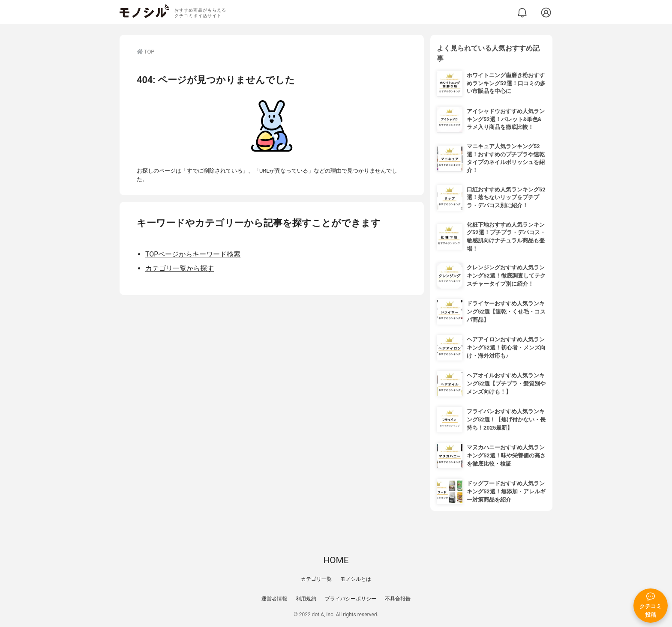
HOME (336, 560)
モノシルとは (356, 579)
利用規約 (306, 599)
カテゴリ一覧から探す (180, 268)
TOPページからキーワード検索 (193, 254)
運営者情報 (274, 599)
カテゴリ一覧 (316, 579)
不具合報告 (398, 599)
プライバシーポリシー (351, 599)
